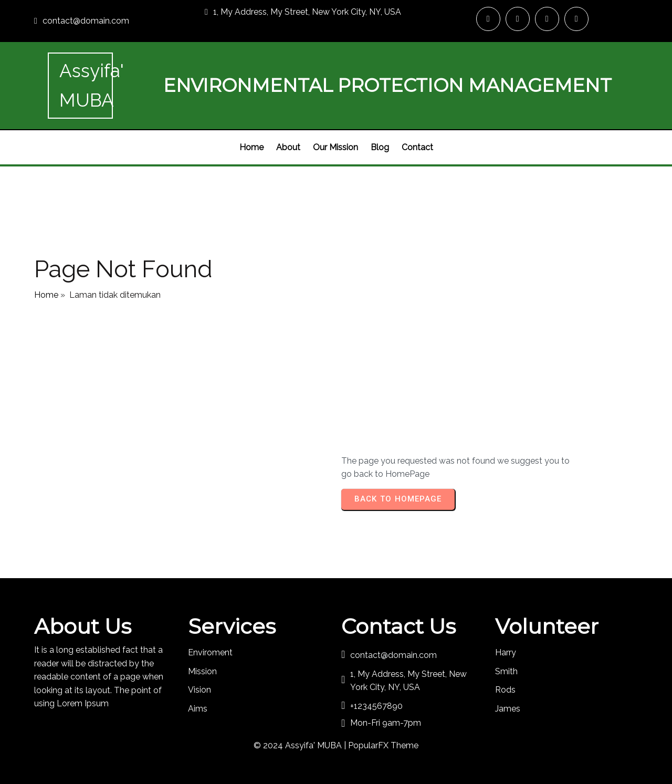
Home (46, 295)
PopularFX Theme (383, 745)
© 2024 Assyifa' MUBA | (301, 745)
